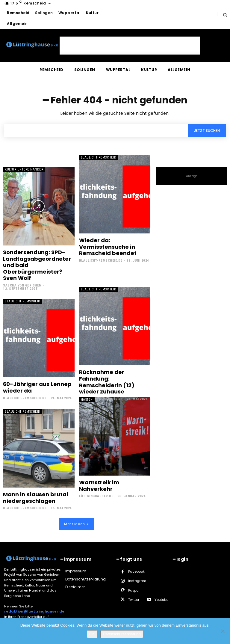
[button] (225, 15)
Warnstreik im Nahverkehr (99, 486)
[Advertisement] (130, 46)
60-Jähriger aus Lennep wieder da (37, 387)
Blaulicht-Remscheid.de (101, 261)
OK (92, 634)
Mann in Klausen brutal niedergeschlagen (35, 498)
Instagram (137, 581)
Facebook (136, 571)
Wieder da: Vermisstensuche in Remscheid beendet (108, 247)
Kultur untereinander (24, 169)
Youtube (161, 600)
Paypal (134, 590)
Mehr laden (77, 524)
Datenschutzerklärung (122, 634)
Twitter (134, 600)
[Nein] (223, 631)
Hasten (87, 400)
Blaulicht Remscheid (99, 157)
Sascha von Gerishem (22, 285)
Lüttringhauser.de (96, 496)
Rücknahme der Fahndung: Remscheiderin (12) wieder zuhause (107, 382)
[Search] (207, 131)
